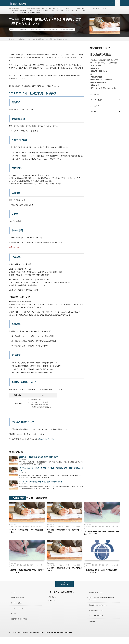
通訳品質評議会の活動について (38, 10)
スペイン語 (34, 36)
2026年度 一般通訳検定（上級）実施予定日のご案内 (64, 538)
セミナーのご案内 (36, 14)
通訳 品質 (98, 533)
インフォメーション (76, 14)
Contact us (52, 608)
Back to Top (65, 592)
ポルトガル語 (41, 36)
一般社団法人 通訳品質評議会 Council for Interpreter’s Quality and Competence (49, 639)
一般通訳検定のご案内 (105, 10)
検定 (57, 36)
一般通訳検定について (88, 10)
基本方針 (14, 621)
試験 (64, 36)
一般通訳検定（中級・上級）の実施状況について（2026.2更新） (102, 579)
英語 (61, 36)
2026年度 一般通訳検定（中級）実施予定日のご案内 (39, 464)
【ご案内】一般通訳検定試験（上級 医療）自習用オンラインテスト (100, 540)
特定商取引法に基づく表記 (20, 626)
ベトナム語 (21, 533)
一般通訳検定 (24, 36)
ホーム (13, 600)
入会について (55, 10)
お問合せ (88, 14)
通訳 (67, 36)
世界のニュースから (60, 14)
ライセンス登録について (70, 10)
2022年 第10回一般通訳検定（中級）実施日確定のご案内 (40, 488)
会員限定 (48, 14)
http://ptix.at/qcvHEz (47, 446)
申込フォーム (14, 254)
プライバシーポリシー (18, 616)
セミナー (88, 533)
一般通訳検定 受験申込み (19, 14)
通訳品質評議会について (17, 10)
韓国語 (71, 36)
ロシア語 (48, 36)
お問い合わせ (52, 605)
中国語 (53, 36)
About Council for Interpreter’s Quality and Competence (29, 17)
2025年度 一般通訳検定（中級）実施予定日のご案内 (64, 577)
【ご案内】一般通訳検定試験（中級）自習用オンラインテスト (27, 579)
